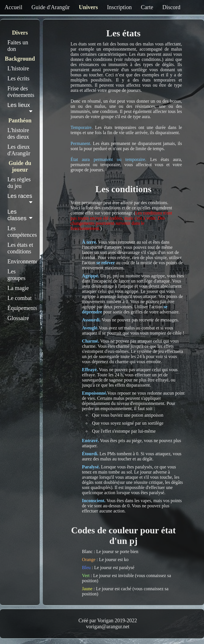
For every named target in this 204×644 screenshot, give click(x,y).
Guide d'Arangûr (51, 7)
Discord (171, 7)
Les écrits (18, 78)
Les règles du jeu (19, 183)
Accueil (13, 7)
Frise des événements (21, 92)
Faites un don (18, 46)
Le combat (20, 298)
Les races (21, 199)
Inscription (119, 7)
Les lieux (21, 108)
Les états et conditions (20, 248)
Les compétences (22, 231)
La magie (18, 288)
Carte (147, 7)
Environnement (22, 261)
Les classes (21, 215)
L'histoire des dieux (18, 133)
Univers (88, 7)
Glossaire (18, 318)
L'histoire (18, 68)
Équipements (22, 308)
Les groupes (16, 275)
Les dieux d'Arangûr (19, 150)
